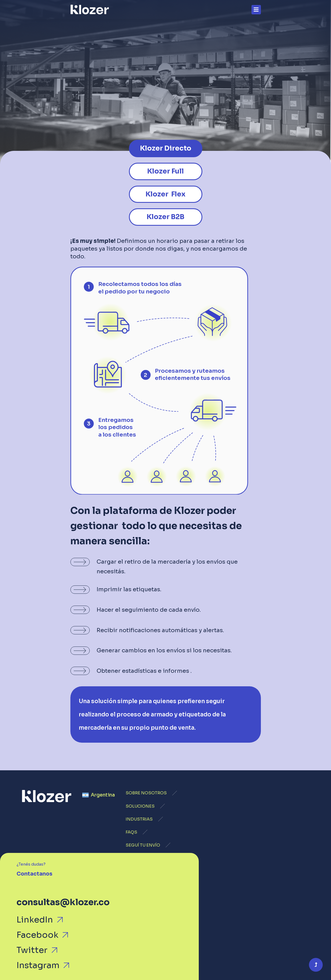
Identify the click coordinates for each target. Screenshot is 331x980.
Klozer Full (165, 171)
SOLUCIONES (140, 806)
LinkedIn (35, 920)
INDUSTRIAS (139, 819)
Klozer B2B (165, 217)
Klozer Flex (165, 194)
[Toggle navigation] (256, 10)
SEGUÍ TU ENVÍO (143, 845)
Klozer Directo (166, 148)
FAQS (131, 832)
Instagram (38, 965)
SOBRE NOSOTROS (146, 793)
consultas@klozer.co (63, 902)
